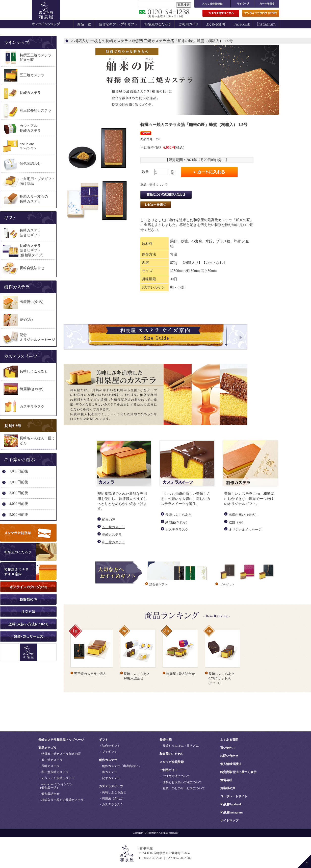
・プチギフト (108, 752)
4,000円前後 (19, 504)
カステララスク (177, 530)
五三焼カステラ (113, 527)
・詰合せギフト (110, 746)
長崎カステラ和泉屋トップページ (61, 740)
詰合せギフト (159, 584)
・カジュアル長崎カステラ (57, 778)
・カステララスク (111, 804)
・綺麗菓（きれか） (113, 798)
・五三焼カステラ (50, 760)
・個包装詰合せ (49, 794)
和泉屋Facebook (231, 804)
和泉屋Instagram (231, 812)
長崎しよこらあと (178, 515)
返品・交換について (154, 185)
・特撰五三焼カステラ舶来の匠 (60, 754)
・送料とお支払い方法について (181, 782)
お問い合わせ (229, 756)
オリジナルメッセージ (245, 530)
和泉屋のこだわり (172, 754)
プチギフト (227, 585)
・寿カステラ (108, 772)
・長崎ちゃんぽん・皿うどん (179, 746)
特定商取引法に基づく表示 (238, 772)
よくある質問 (229, 740)
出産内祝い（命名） (243, 515)
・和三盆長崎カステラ (54, 772)
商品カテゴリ (47, 748)
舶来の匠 (109, 520)
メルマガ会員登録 (172, 762)
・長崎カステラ (49, 766)
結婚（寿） (237, 522)
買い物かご (228, 748)
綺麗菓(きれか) (176, 522)
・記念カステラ (110, 778)
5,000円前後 (19, 515)
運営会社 (226, 780)
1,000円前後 (19, 471)
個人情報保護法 (231, 764)
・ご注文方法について (175, 776)
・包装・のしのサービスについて (182, 788)
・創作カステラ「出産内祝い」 (120, 766)
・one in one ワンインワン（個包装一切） (56, 786)
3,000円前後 (19, 493)
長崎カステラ (112, 535)
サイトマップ (229, 821)
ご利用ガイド (169, 770)
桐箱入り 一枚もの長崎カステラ (101, 41)
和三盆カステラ (113, 542)
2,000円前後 (19, 482)
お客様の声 (228, 788)
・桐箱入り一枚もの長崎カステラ (61, 800)
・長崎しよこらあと (113, 792)
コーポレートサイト (234, 796)
